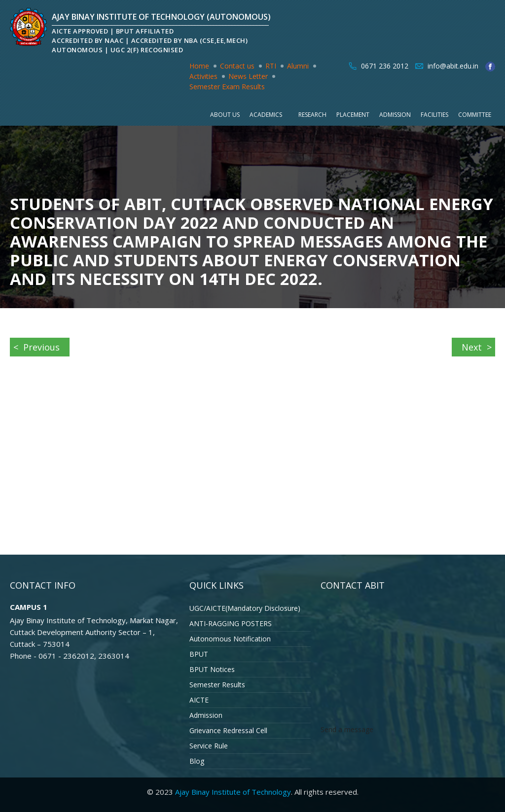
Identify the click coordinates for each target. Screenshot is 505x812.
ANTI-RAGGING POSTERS (231, 623)
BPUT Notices (212, 669)
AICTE (199, 700)
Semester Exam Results (227, 87)
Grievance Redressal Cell (228, 730)
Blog (197, 761)
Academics (266, 115)
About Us (225, 115)
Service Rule (209, 746)
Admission (395, 115)
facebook (490, 67)
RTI (271, 66)
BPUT (199, 654)
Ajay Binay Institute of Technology (233, 792)
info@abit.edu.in (453, 66)
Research (312, 115)
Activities (203, 76)
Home (199, 66)
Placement (353, 115)
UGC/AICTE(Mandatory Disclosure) (245, 608)
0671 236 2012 (385, 66)
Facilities (434, 115)
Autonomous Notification (230, 639)
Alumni (298, 66)
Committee (475, 115)
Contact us (237, 66)
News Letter (248, 76)
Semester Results (217, 685)
